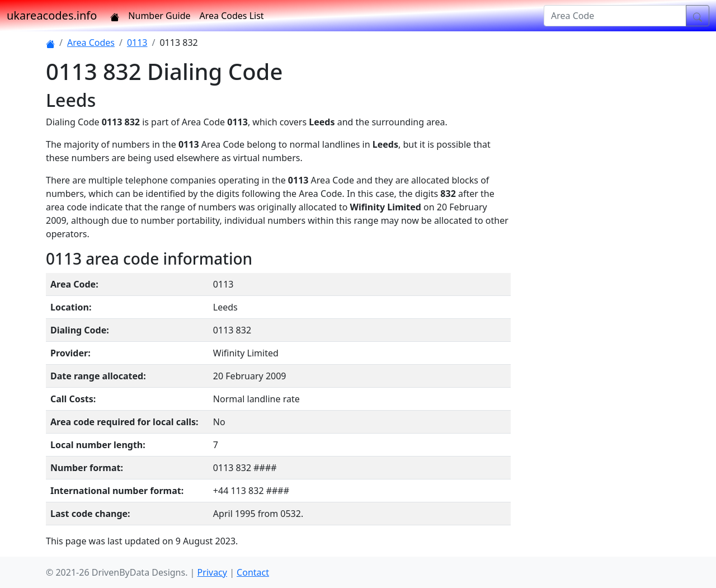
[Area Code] (615, 16)
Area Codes (91, 43)
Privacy (212, 572)
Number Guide (159, 16)
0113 (137, 43)
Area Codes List (232, 16)
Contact (253, 572)
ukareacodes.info (52, 15)
